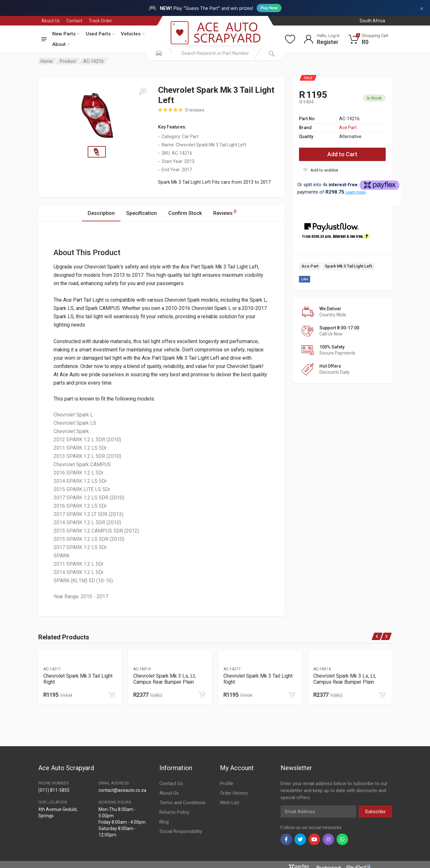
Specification (142, 213)
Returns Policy (174, 812)
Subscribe (375, 812)
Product (68, 61)
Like (305, 279)
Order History (234, 793)
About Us (51, 21)
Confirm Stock (185, 213)
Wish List (230, 803)
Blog (164, 822)
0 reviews (195, 110)
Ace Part (348, 128)
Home (47, 61)
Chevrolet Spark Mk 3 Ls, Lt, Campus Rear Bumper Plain (164, 679)
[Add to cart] (112, 695)
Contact (74, 21)
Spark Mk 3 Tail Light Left (348, 266)
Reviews (225, 212)
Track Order (100, 21)
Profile (227, 783)
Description (101, 213)
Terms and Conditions (182, 803)
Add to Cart (342, 154)
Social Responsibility (181, 831)
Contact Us (171, 783)
